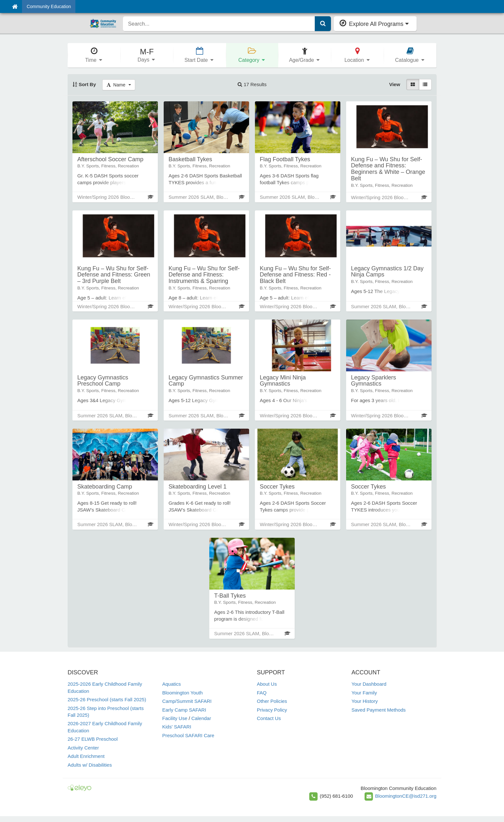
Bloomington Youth (183, 693)
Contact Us (269, 718)
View (395, 84)
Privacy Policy (272, 710)
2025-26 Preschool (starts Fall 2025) (107, 699)
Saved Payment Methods (379, 710)
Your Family (364, 693)
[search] (219, 24)
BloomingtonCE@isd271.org (406, 796)
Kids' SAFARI (177, 727)
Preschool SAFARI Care (188, 735)
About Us (267, 684)
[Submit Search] (323, 24)
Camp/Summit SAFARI (187, 701)
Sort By (84, 84)
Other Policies (272, 701)
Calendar (201, 718)
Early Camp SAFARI (184, 710)
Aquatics (172, 684)
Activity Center (83, 748)
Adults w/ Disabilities (90, 765)
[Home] (15, 6)
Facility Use (175, 718)
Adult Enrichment (86, 756)
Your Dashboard (369, 684)
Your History (365, 701)
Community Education (49, 6)
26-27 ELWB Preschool (93, 739)
